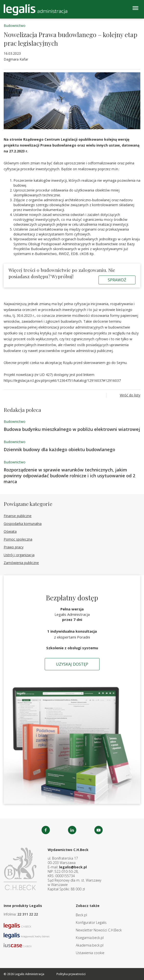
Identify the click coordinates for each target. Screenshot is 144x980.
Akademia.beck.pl (90, 945)
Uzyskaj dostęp (72, 664)
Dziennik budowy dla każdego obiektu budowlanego (59, 449)
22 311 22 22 (28, 914)
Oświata (10, 531)
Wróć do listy (130, 395)
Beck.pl (81, 915)
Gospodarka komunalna (23, 524)
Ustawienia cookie (90, 953)
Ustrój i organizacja (19, 555)
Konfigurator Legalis (91, 922)
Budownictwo (15, 26)
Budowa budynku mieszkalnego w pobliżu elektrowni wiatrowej (72, 429)
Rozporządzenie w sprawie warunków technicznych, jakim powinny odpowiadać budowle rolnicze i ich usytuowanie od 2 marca (69, 476)
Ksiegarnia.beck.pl (90, 938)
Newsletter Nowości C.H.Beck (99, 930)
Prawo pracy (14, 547)
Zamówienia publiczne (21, 563)
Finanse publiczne (18, 516)
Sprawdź (117, 280)
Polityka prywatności (71, 974)
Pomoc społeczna (18, 539)
